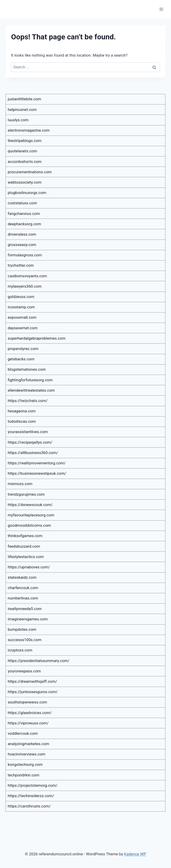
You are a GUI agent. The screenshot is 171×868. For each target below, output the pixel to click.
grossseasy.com (22, 245)
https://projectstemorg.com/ (33, 785)
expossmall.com (22, 317)
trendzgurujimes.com (26, 494)
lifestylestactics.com (26, 557)
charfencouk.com (23, 588)
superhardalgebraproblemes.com (37, 338)
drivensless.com (22, 234)
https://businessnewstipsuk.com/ (37, 473)
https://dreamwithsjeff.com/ (32, 681)
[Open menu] (161, 9)
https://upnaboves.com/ (29, 567)
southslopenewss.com (28, 702)
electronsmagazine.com (29, 130)
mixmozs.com (20, 484)
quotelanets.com (22, 151)
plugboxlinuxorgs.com (27, 193)
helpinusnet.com (22, 110)
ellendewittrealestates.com (31, 390)
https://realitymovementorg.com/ (37, 463)
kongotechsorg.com (25, 764)
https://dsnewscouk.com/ (30, 505)
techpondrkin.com (24, 775)
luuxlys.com (18, 120)
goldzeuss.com (21, 297)
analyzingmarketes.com (29, 744)
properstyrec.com (23, 349)
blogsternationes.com (27, 369)
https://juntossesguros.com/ (33, 692)
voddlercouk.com (23, 733)
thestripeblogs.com (25, 141)
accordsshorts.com (25, 162)
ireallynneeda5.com (25, 609)
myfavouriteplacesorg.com (31, 515)
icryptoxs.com (20, 650)
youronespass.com (24, 671)
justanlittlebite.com (25, 99)
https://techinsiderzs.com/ (31, 796)
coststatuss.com (22, 203)
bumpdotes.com (22, 629)
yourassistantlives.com (28, 432)
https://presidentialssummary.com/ (39, 661)
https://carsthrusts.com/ (29, 806)
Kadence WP (135, 854)
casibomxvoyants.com (27, 276)
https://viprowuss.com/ (28, 723)
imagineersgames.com (28, 619)
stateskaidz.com (22, 577)
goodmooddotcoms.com (29, 525)
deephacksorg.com (25, 224)
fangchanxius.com (24, 214)
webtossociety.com (25, 182)
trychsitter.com (21, 265)
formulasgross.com (25, 255)
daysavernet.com (23, 328)
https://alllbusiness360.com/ (33, 453)
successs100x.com (25, 640)
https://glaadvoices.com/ (30, 713)
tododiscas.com (22, 421)
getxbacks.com (21, 359)
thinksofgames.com (25, 536)
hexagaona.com (22, 411)
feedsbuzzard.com (24, 546)
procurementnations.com (30, 172)
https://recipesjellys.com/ (30, 442)
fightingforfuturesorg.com (30, 380)
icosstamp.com (21, 307)
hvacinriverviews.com (27, 754)
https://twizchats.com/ (28, 401)
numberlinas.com (23, 598)
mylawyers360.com (25, 286)
